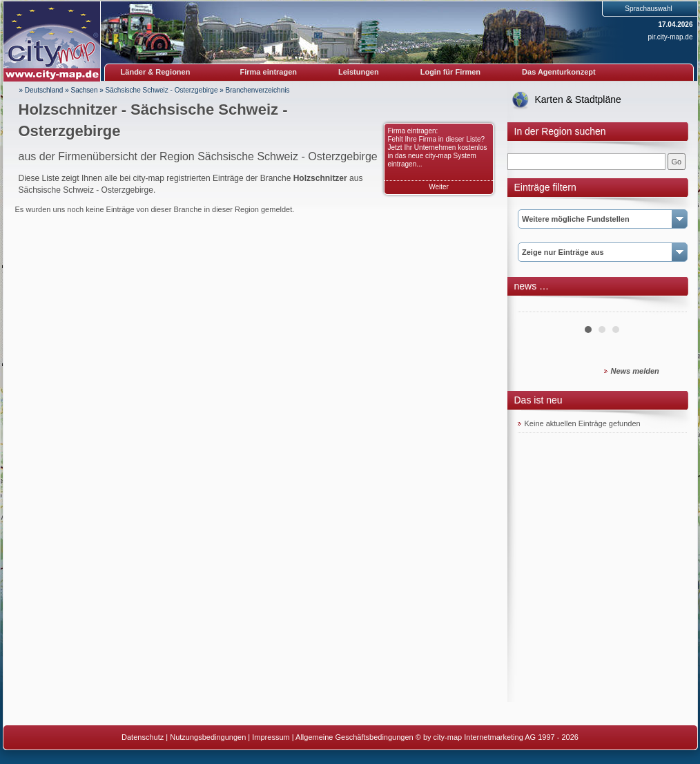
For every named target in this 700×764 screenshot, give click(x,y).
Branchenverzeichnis (258, 90)
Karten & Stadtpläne (578, 99)
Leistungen (359, 72)
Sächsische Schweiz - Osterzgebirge (162, 90)
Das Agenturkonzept (559, 72)
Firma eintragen (269, 72)
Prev (536, 307)
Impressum (271, 737)
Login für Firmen (450, 72)
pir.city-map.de (670, 37)
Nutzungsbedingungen (208, 737)
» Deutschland (41, 90)
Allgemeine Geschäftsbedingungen (354, 737)
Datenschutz (143, 737)
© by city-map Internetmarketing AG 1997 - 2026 (497, 737)
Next (669, 307)
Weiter (439, 187)
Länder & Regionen (156, 72)
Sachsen (85, 90)
